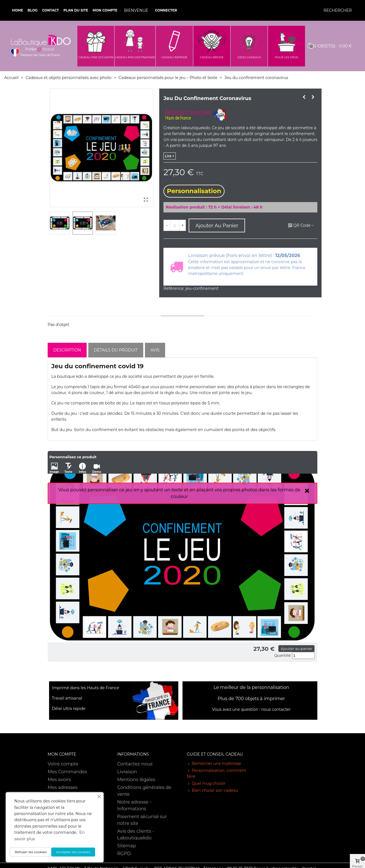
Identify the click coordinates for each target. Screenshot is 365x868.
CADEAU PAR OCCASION (96, 57)
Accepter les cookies (73, 852)
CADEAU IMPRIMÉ (174, 57)
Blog (33, 10)
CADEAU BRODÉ (212, 57)
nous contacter (276, 709)
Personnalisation (194, 191)
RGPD (124, 854)
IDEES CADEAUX (249, 57)
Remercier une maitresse (214, 764)
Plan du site (76, 10)
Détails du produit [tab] (116, 350)
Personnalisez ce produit (73, 457)
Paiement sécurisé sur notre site (142, 820)
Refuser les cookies (31, 852)
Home (18, 10)
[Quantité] (175, 225)
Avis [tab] (155, 350)
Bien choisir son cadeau (212, 791)
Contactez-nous (135, 764)
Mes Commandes (67, 772)
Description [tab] (67, 350)
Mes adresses (63, 787)
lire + (169, 156)
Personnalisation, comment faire (216, 773)
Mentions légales (136, 780)
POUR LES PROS (287, 57)
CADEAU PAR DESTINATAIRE (135, 57)
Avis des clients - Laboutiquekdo (136, 835)
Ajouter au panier (296, 649)
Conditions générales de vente (144, 791)
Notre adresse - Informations (134, 805)
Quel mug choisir (206, 783)
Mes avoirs (59, 780)
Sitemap (127, 846)
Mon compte (105, 10)
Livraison (127, 772)
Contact (50, 10)
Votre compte (63, 764)
